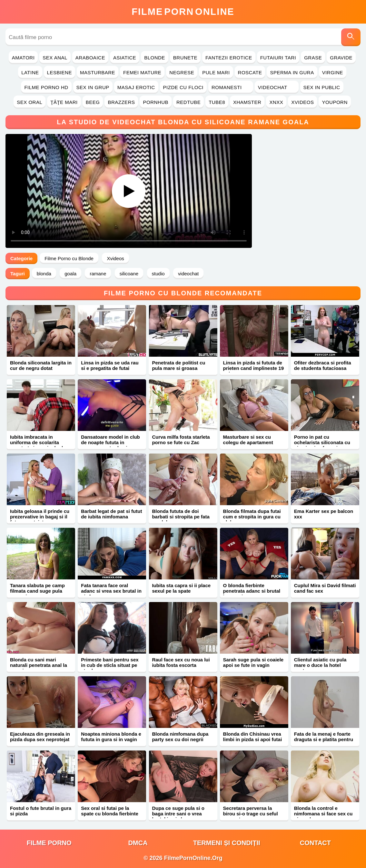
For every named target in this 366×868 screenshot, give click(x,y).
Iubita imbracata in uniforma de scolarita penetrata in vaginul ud (36, 442)
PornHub (156, 102)
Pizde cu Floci (183, 87)
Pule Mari (216, 72)
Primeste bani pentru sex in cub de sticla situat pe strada (110, 665)
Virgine (333, 72)
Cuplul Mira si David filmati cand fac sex (325, 588)
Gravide (341, 58)
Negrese (182, 72)
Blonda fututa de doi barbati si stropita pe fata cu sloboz (181, 517)
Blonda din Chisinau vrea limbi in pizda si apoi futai (253, 737)
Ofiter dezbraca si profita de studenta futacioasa (323, 365)
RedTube (188, 102)
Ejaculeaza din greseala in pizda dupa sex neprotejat (40, 737)
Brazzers (121, 102)
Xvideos (302, 102)
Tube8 (217, 102)
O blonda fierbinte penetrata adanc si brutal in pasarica (252, 591)
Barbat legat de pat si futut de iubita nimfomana (111, 514)
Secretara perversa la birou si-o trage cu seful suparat (251, 814)
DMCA (138, 843)
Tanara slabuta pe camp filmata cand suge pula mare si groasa (37, 591)
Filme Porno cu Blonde (69, 258)
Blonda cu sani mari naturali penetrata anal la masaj (39, 665)
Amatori (23, 58)
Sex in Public (322, 87)
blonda (44, 274)
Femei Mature (142, 72)
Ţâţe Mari (64, 102)
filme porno (49, 843)
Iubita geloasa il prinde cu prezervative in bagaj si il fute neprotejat (40, 517)
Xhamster (247, 102)
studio (158, 274)
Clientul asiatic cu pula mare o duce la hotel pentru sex (320, 665)
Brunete (185, 58)
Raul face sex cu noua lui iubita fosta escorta (181, 662)
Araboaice (90, 58)
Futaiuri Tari (278, 58)
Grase (313, 58)
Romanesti (231, 87)
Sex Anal (55, 58)
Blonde (155, 58)
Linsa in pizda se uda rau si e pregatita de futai (110, 365)
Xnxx (276, 102)
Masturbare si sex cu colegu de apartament (248, 440)
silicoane (129, 274)
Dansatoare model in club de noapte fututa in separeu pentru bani (110, 442)
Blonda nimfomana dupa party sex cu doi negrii (180, 737)
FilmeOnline (183, 12)
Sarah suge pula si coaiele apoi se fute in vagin (253, 662)
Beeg (93, 102)
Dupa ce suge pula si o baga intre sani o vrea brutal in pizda (178, 814)
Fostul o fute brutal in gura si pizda (41, 811)
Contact (315, 843)
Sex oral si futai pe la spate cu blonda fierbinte (110, 811)
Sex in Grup (93, 87)
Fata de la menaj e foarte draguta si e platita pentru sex (324, 739)
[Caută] (351, 37)
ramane (98, 274)
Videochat (277, 87)
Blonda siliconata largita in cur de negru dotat (41, 365)
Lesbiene (59, 72)
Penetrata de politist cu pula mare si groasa (178, 365)
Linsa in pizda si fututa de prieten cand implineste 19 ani (253, 368)
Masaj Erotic (136, 87)
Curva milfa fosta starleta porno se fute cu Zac (181, 440)
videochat (188, 274)
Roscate (250, 72)
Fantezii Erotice (229, 58)
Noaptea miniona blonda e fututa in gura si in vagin (111, 737)
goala (70, 274)
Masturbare (98, 72)
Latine (30, 72)
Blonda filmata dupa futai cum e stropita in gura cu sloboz (252, 517)
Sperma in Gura (292, 72)
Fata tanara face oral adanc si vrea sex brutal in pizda (111, 591)
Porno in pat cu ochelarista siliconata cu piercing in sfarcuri (322, 442)
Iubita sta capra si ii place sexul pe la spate (181, 588)
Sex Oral (30, 102)
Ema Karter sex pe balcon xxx (324, 514)
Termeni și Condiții (227, 843)
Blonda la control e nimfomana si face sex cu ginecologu (323, 814)
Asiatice (125, 58)
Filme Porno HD (46, 87)
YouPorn (335, 102)
